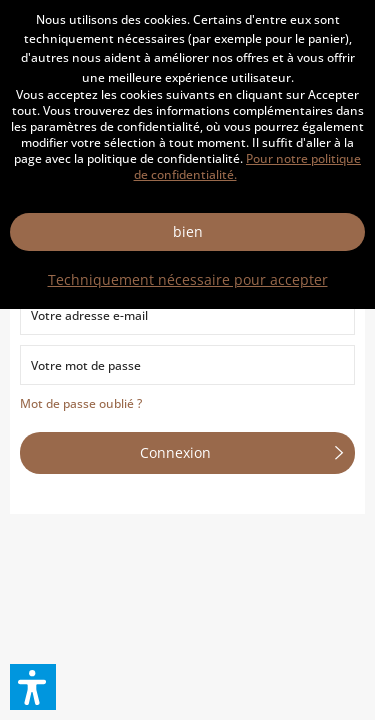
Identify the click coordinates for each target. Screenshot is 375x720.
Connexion (241, 449)
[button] (33, 687)
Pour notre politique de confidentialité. (248, 166)
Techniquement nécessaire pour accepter (188, 279)
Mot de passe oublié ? (81, 403)
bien (188, 231)
